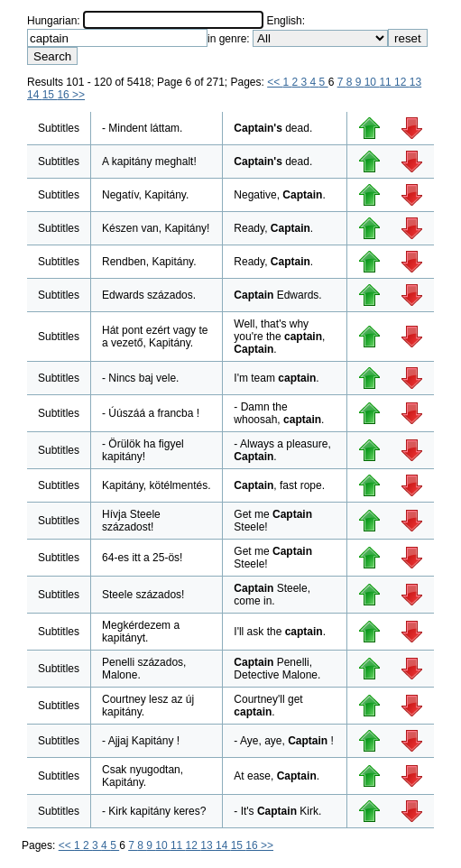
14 (35, 95)
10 (372, 82)
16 (65, 95)
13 (415, 82)
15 (50, 95)
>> (78, 95)
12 (402, 82)
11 (387, 82)
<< (275, 82)
